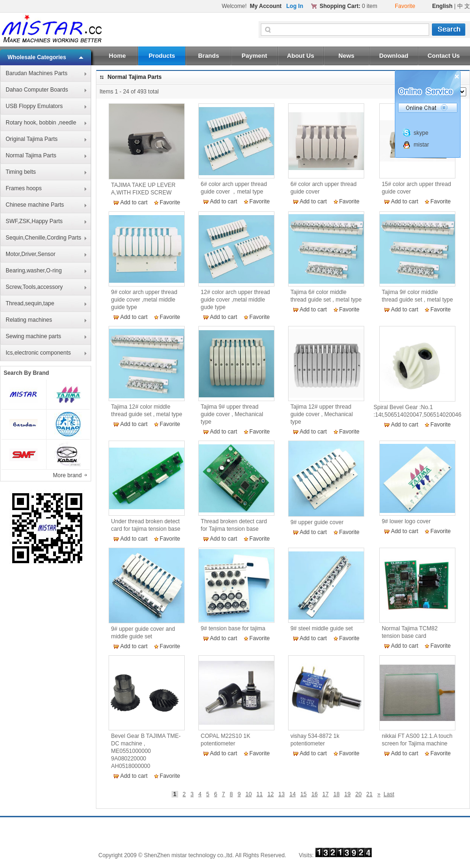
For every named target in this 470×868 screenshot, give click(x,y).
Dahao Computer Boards (37, 90)
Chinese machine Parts (35, 205)
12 (270, 794)
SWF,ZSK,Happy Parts (34, 221)
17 (325, 794)
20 (358, 794)
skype (421, 133)
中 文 (464, 6)
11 (260, 794)
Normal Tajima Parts (31, 155)
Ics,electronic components (38, 353)
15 (303, 794)
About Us (301, 56)
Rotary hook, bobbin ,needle (41, 123)
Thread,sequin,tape (30, 303)
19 (348, 794)
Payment (254, 56)
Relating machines (29, 320)
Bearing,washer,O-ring (34, 271)
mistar (421, 145)
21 (369, 794)
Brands (208, 56)
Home (117, 56)
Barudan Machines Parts (36, 73)
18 (336, 794)
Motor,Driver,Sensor (31, 254)
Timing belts (21, 172)
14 (293, 794)
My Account (266, 6)
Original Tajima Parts (31, 139)
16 (314, 794)
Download (394, 56)
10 (248, 794)
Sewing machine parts (33, 336)
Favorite (170, 202)
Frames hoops (24, 188)
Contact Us (444, 56)
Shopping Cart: (340, 6)
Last (389, 794)
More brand (68, 475)
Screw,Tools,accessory (34, 287)
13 (281, 794)
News (346, 56)
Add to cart (134, 202)
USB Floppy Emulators (34, 106)
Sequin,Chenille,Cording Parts (43, 238)
